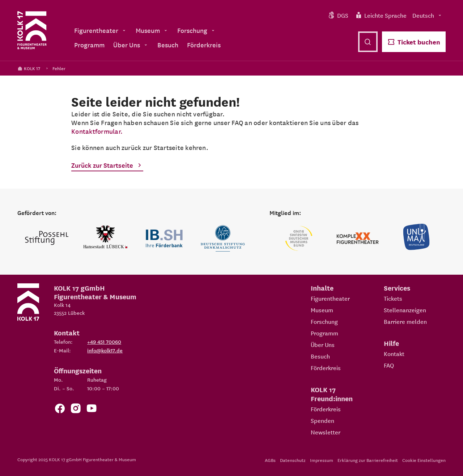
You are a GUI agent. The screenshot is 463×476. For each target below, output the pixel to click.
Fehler (59, 68)
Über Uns (323, 344)
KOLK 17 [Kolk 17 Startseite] (29, 68)
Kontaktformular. (97, 131)
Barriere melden (405, 321)
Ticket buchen (414, 42)
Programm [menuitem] (89, 45)
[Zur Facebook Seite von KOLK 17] (60, 410)
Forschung (324, 321)
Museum (322, 310)
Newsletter (326, 432)
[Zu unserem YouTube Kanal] (92, 410)
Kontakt (394, 353)
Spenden (322, 420)
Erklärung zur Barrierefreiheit (368, 460)
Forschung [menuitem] (197, 30)
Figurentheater (330, 298)
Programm (324, 333)
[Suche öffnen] (368, 42)
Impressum (322, 460)
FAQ (389, 365)
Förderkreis (326, 368)
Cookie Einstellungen (424, 460)
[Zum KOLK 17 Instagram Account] (76, 410)
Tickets (393, 298)
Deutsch (428, 15)
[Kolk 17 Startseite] (32, 30)
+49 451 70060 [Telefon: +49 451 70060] (104, 342)
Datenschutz (293, 460)
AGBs (270, 460)
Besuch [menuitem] (168, 45)
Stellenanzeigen (405, 310)
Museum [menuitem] (152, 30)
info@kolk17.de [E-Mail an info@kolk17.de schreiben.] (105, 350)
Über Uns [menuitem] (131, 45)
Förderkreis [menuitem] (204, 45)
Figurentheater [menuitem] (101, 30)
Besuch (320, 356)
